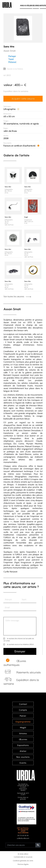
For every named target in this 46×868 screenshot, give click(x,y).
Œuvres (36, 5)
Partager (12, 56)
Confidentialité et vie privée (23, 857)
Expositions (23, 745)
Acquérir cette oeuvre (23, 99)
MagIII (23, 728)
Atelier (29, 5)
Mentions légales (23, 864)
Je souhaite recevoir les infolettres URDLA (20, 644)
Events (23, 763)
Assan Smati (12, 309)
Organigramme (23, 722)
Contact (23, 704)
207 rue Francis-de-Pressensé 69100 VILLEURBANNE (23, 830)
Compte (23, 710)
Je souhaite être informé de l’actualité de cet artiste (19, 640)
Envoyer (20, 651)
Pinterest (12, 62)
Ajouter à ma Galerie (13, 69)
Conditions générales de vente (23, 861)
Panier (23, 716)
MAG (23, 5)
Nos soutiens (23, 757)
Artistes (23, 733)
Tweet (11, 59)
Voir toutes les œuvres (17, 296)
